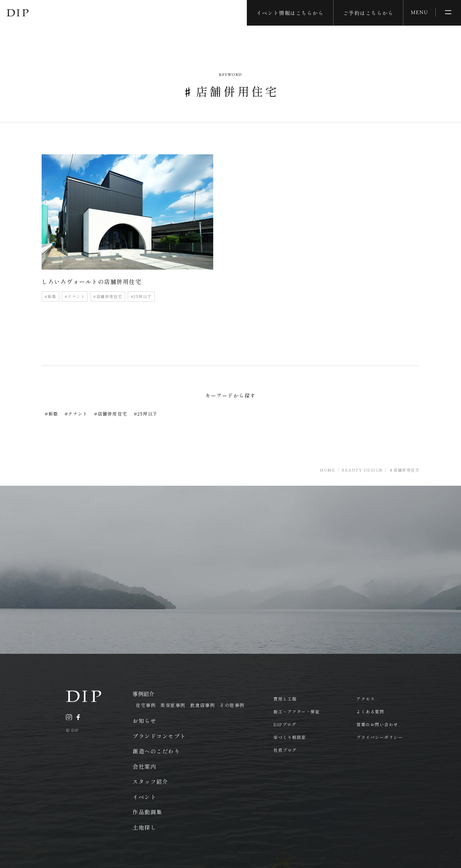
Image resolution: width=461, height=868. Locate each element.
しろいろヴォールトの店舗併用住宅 (92, 281)
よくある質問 (370, 712)
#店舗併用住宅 (108, 296)
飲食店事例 (203, 705)
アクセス (366, 699)
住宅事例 (146, 705)
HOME (328, 470)
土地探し (144, 827)
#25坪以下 (141, 296)
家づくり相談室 (290, 737)
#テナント (75, 296)
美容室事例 (173, 705)
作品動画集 (147, 812)
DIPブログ (285, 724)
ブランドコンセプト (159, 736)
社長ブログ (285, 750)
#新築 (50, 296)
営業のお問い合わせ (377, 724)
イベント (144, 797)
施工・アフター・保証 (297, 712)
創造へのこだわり (156, 751)
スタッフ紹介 (150, 781)
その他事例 (232, 705)
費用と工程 (285, 699)
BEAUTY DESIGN (362, 470)
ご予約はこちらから (368, 13)
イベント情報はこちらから (290, 13)
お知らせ (144, 721)
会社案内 (144, 766)
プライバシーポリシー (380, 737)
